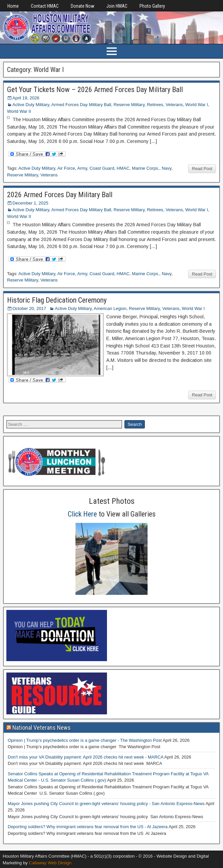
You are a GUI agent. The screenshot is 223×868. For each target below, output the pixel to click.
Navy (166, 168)
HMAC (123, 168)
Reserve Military (129, 105)
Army (82, 168)
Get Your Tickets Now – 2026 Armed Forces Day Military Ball (95, 90)
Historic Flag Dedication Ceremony (57, 300)
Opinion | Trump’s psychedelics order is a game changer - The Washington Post (85, 740)
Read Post (202, 169)
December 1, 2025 (30, 203)
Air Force (66, 168)
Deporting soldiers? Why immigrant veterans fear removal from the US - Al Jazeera (88, 827)
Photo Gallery (152, 6)
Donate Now (82, 6)
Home (13, 6)
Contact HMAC (45, 6)
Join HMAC (117, 6)
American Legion (110, 308)
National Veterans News (42, 728)
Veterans (174, 105)
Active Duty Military (31, 105)
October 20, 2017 (29, 308)
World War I (197, 105)
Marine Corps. (146, 168)
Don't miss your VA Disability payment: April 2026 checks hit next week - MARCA (86, 757)
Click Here (82, 514)
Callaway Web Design (50, 863)
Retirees (155, 105)
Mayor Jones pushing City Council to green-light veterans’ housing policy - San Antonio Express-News (106, 804)
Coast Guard (102, 168)
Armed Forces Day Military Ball (81, 105)
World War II (19, 111)
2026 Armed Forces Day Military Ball (60, 195)
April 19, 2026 (26, 98)
